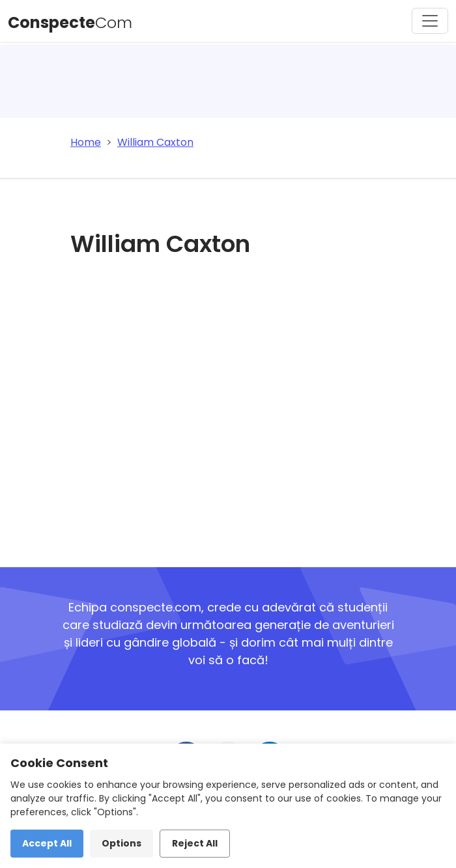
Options (121, 843)
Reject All (195, 843)
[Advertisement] (236, 410)
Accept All (47, 843)
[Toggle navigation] (430, 21)
